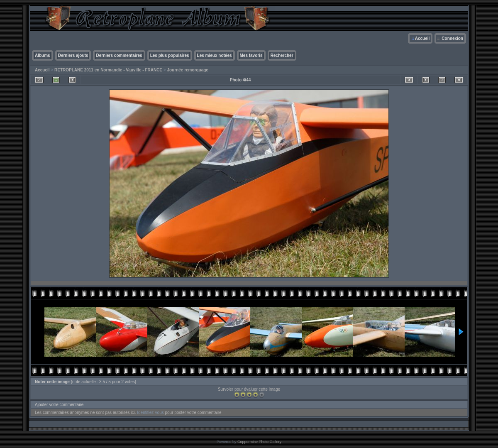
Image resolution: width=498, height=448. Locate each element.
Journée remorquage (187, 70)
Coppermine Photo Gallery (259, 442)
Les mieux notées (215, 55)
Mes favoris (251, 55)
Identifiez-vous (150, 413)
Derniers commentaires (119, 55)
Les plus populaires (170, 55)
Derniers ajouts (73, 55)
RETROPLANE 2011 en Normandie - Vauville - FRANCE (108, 70)
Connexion (452, 38)
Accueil (422, 38)
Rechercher (282, 55)
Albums (43, 55)
